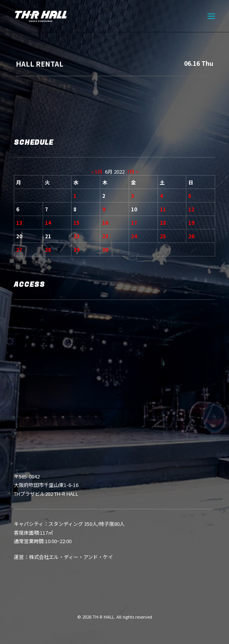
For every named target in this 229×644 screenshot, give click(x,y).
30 (105, 250)
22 (76, 236)
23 (105, 236)
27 (19, 250)
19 (191, 223)
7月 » (132, 171)
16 (105, 223)
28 (48, 250)
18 (163, 223)
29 (76, 250)
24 (134, 236)
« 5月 (97, 171)
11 (163, 209)
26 (191, 236)
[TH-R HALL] (41, 16)
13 (19, 223)
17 (134, 223)
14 (48, 223)
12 (191, 209)
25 (163, 236)
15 (76, 223)
